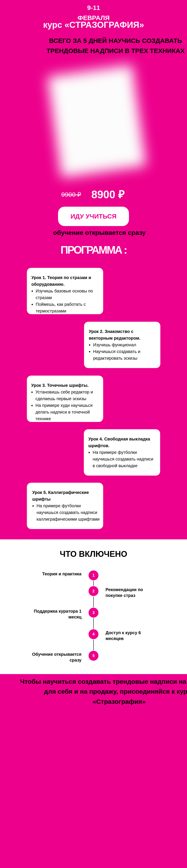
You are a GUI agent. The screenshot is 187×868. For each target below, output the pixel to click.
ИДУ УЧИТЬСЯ (93, 216)
